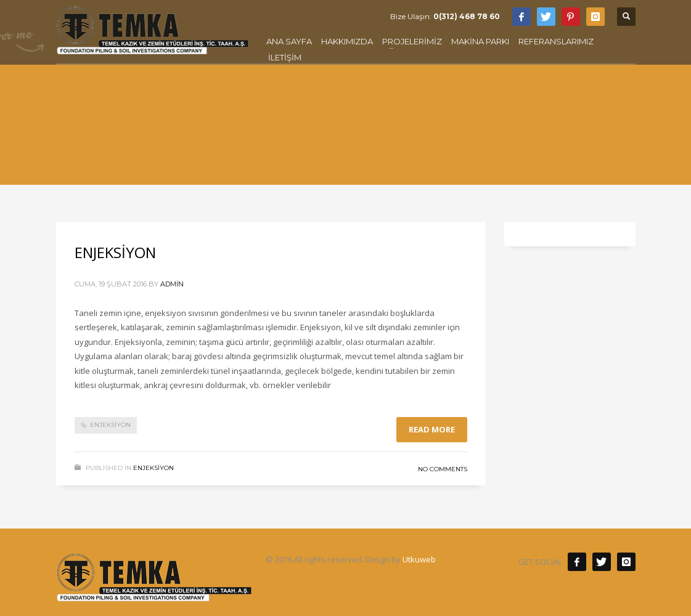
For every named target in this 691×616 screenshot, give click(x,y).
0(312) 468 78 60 (467, 16)
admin (172, 284)
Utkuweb (419, 559)
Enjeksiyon (110, 425)
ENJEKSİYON (115, 252)
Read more (432, 429)
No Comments (443, 469)
